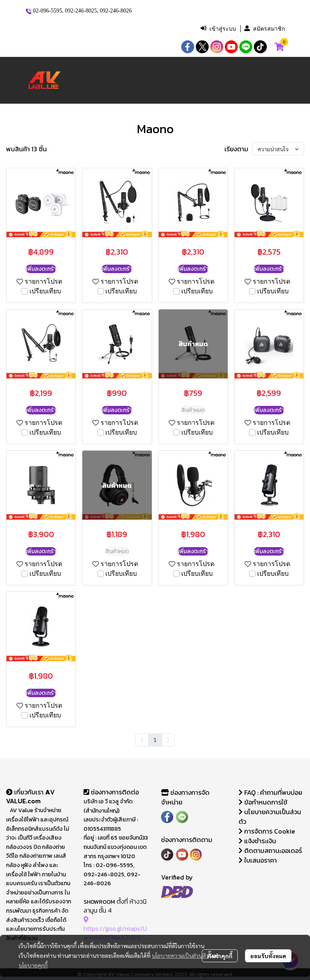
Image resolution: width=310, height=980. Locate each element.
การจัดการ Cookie (267, 831)
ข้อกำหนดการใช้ (263, 802)
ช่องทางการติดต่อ (111, 792)
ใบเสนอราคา (258, 860)
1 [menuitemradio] (155, 740)
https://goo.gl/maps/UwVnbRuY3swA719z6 (115, 929)
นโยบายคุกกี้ (33, 965)
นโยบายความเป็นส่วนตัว (180, 955)
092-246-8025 (81, 11)
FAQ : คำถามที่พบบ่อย (271, 792)
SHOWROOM (99, 902)
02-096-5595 (48, 11)
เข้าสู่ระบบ (218, 29)
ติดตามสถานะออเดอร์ (270, 850)
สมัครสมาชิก (265, 29)
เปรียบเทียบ (45, 291)
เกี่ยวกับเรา (26, 792)
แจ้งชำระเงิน (257, 841)
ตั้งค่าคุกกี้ (220, 956)
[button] (143, 29)
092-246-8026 (116, 11)
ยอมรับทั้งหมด (268, 956)
